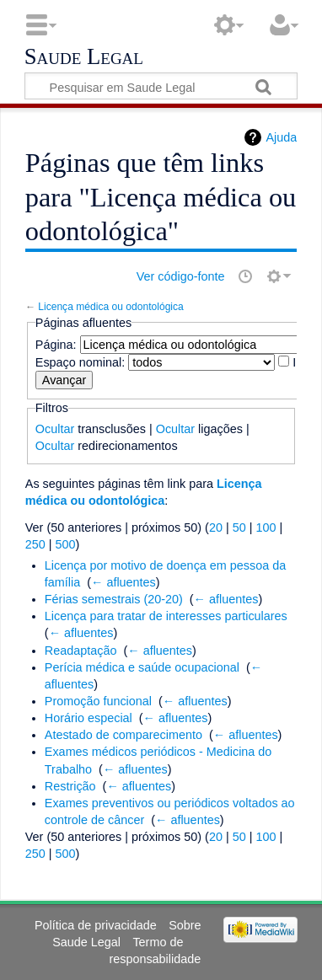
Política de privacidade (96, 925)
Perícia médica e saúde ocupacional (142, 667)
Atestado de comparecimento (123, 735)
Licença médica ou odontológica (111, 307)
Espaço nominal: (80, 362)
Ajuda (281, 137)
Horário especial (89, 718)
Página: (56, 345)
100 (266, 527)
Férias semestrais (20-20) (114, 599)
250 (35, 544)
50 (239, 527)
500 (66, 544)
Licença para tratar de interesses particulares (166, 616)
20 (216, 527)
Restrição (70, 786)
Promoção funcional (98, 701)
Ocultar (55, 429)
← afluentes (123, 582)
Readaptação (81, 651)
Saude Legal (84, 57)
